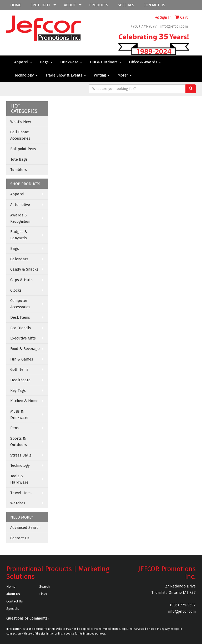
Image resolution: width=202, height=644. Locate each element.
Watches (18, 503)
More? (125, 75)
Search (44, 587)
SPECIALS (126, 5)
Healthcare (20, 380)
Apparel (23, 62)
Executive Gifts (23, 338)
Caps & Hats (21, 280)
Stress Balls (21, 455)
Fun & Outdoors (106, 62)
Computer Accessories (20, 304)
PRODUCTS (99, 5)
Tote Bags (19, 159)
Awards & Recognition (20, 218)
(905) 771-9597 (144, 26)
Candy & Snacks (24, 269)
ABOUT (70, 5)
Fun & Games (22, 359)
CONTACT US (154, 5)
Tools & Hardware (19, 479)
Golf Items (19, 369)
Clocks (16, 290)
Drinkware (71, 62)
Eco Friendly (21, 328)
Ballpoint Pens (23, 149)
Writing (102, 75)
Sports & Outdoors (19, 442)
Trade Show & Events (66, 75)
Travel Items (21, 493)
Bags (46, 62)
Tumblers (19, 170)
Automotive (20, 205)
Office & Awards (145, 62)
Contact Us (20, 538)
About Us (13, 594)
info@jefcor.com (174, 26)
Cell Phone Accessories (20, 135)
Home (11, 587)
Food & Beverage (25, 349)
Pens (14, 428)
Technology (26, 75)
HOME (16, 5)
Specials (13, 609)
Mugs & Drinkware (19, 414)
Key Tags (18, 391)
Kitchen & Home (24, 401)
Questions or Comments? (28, 618)
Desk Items (20, 317)
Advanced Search (25, 528)
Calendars (19, 259)
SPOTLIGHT (40, 5)
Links (43, 594)
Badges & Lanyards (19, 235)
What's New (21, 122)
